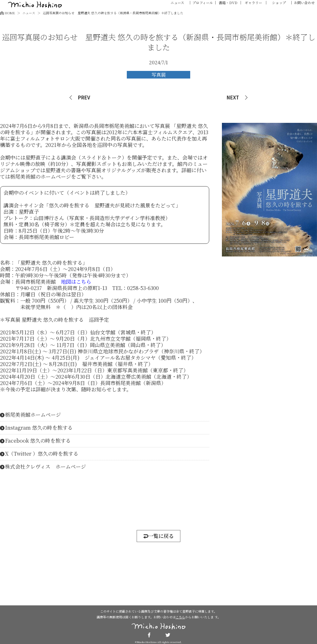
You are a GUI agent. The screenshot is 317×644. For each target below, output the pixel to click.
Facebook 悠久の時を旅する (38, 441)
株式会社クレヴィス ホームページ (45, 467)
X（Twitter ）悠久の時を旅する (42, 454)
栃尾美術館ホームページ (33, 415)
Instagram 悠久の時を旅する (39, 428)
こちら (180, 617)
